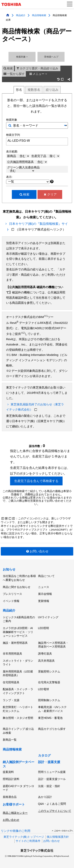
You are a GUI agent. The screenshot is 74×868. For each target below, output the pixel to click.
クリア (50, 194)
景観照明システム (49, 671)
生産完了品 (46, 156)
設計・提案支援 (49, 762)
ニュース (44, 587)
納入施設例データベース (19, 764)
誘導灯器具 (45, 654)
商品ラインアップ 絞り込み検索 (18, 731)
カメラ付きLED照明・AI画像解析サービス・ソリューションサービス (18, 632)
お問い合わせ (37, 551)
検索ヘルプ (51, 57)
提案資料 (8, 772)
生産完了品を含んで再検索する (36, 481)
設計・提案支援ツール (52, 779)
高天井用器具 (46, 661)
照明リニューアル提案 (52, 772)
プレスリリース (12, 594)
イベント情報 (11, 601)
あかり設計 (45, 797)
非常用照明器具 (12, 654)
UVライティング (48, 617)
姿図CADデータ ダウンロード (18, 788)
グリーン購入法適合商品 (23, 169)
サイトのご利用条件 (28, 841)
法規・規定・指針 (49, 786)
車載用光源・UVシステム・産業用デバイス (52, 709)
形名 (19, 90)
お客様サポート (14, 804)
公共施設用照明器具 (27, 162)
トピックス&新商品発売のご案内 (19, 619)
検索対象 (22, 57)
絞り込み (52, 90)
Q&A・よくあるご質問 (52, 804)
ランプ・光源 (11, 700)
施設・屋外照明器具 (15, 643)
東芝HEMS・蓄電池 (50, 718)
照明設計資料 (11, 779)
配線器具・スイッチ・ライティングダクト (18, 691)
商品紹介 (21, 15)
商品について (46, 576)
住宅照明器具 (11, 682)
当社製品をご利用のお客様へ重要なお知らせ (19, 578)
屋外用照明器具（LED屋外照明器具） (18, 673)
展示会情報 (45, 594)
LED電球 (44, 689)
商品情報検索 (39, 15)
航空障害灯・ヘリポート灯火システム (18, 709)
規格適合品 (10, 797)
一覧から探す (14, 74)
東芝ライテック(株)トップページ (24, 837)
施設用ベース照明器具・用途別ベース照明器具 (53, 645)
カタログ (44, 755)
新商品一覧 (10, 740)
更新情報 (44, 601)
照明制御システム (49, 700)
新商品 (18, 156)
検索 (8, 68)
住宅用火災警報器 (49, 682)
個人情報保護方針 (58, 837)
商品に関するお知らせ (17, 587)
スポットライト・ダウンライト (18, 663)
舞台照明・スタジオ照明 (18, 718)
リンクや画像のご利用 (16, 831)
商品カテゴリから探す (52, 729)
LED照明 (44, 628)
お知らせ (9, 569)
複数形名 (34, 90)
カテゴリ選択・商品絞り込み (37, 68)
